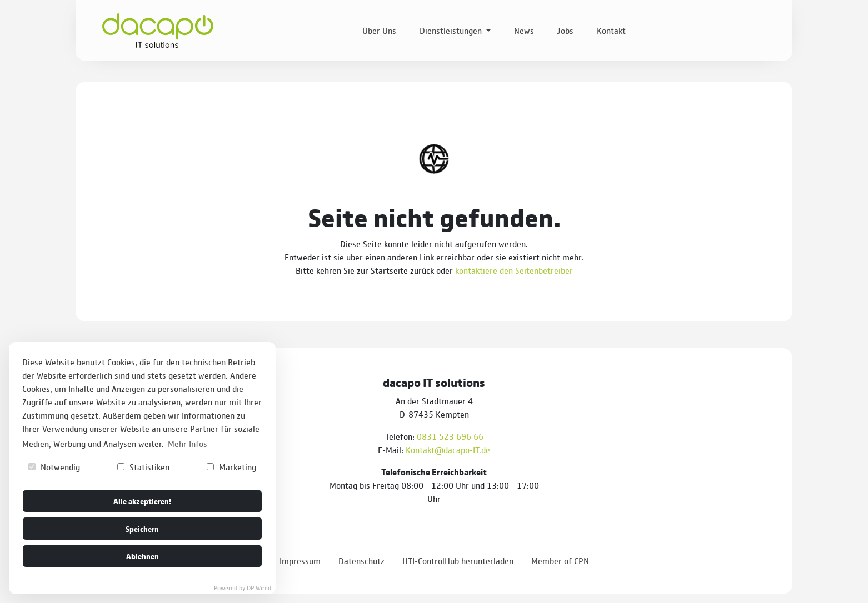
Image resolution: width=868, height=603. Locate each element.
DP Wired (259, 587)
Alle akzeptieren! (142, 501)
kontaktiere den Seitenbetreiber (514, 270)
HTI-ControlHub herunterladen (458, 561)
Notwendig (54, 467)
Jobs (565, 30)
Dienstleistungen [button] (452, 30)
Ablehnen (143, 556)
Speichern (142, 528)
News (524, 30)
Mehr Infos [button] (188, 443)
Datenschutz (361, 561)
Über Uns (379, 30)
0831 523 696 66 (450, 436)
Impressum (300, 561)
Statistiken (143, 467)
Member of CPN (560, 561)
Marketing (231, 467)
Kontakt (611, 30)
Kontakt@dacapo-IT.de (448, 449)
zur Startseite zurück (395, 270)
